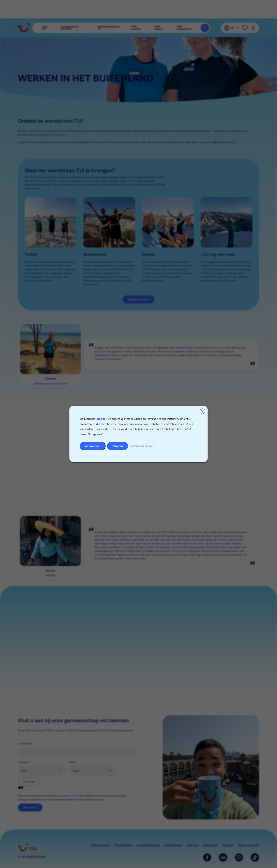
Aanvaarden (93, 446)
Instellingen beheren (142, 446)
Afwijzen (118, 446)
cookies (101, 419)
